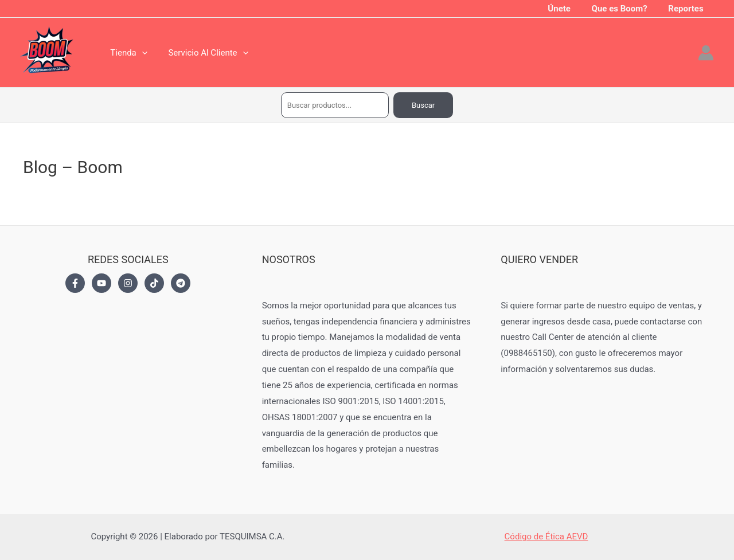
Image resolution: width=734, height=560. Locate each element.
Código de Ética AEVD (546, 536)
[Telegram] (181, 283)
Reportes (688, 9)
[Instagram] (128, 283)
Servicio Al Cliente (202, 53)
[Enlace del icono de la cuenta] (706, 53)
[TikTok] (154, 283)
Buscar (423, 105)
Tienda (127, 53)
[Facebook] (75, 283)
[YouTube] (101, 283)
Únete (569, 9)
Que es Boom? (625, 9)
